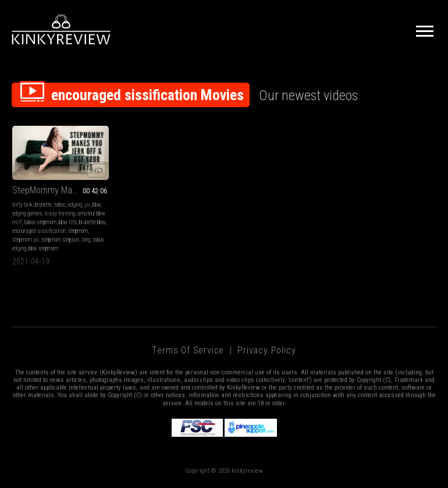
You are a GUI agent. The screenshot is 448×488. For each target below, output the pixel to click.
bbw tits (68, 222)
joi (87, 205)
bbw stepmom (43, 248)
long (86, 240)
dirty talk (22, 205)
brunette (43, 205)
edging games (27, 213)
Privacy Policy (266, 350)
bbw (97, 205)
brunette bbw (92, 222)
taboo (60, 205)
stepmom (78, 231)
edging (75, 205)
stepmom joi (26, 240)
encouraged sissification (39, 231)
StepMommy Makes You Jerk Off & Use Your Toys (61, 190)
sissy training (60, 213)
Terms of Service (188, 350)
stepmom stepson (60, 240)
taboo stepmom (40, 222)
